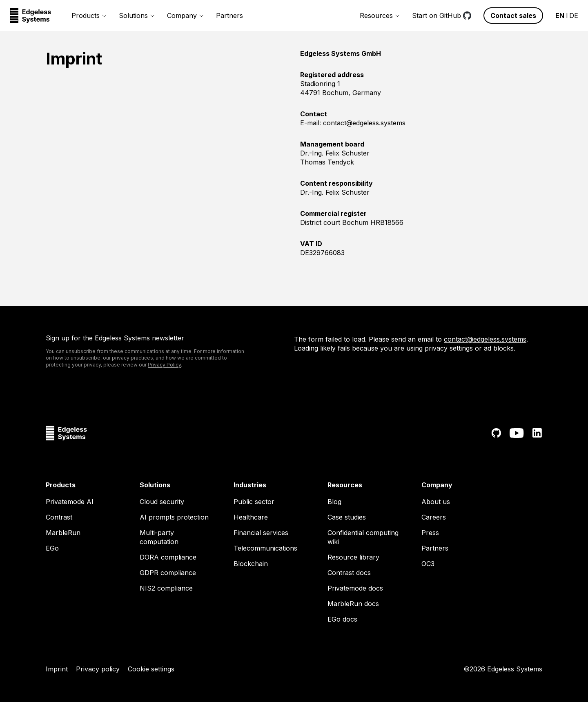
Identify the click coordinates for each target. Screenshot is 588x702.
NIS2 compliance (166, 588)
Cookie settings (151, 669)
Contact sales (513, 16)
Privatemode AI (70, 502)
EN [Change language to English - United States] (560, 16)
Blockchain (251, 564)
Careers (434, 517)
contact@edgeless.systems (485, 339)
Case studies (347, 517)
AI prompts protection (174, 517)
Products (89, 16)
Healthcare (251, 517)
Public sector (254, 502)
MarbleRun (63, 533)
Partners (229, 16)
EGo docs (342, 619)
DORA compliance (168, 557)
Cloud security (162, 502)
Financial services (261, 533)
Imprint (57, 669)
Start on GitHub (442, 16)
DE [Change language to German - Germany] (574, 16)
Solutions (137, 16)
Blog (334, 502)
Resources (380, 16)
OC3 (428, 564)
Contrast (59, 517)
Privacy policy (98, 669)
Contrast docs (349, 573)
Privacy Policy (164, 365)
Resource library (353, 557)
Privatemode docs (355, 588)
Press (430, 533)
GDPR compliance (168, 573)
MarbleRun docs (353, 604)
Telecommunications (265, 548)
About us (436, 502)
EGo (52, 548)
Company (185, 16)
